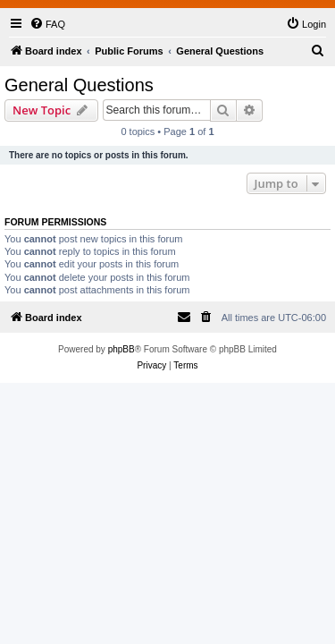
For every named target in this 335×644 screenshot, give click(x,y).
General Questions (79, 85)
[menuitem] (47, 24)
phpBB (121, 349)
